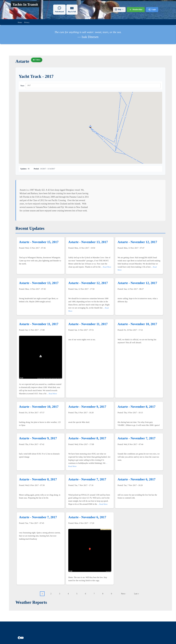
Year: (23, 86)
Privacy (27, 22)
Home (20, 22)
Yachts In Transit (25, 4)
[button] (126, 105)
